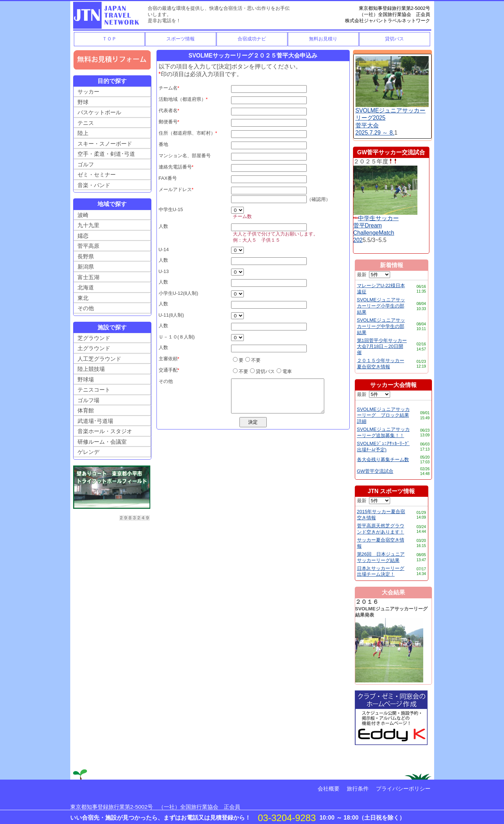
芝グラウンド (94, 338)
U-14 (164, 249)
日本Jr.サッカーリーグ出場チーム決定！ (381, 571)
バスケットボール (99, 112)
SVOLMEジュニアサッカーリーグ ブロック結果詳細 (383, 415)
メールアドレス (175, 189)
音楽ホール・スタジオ (105, 431)
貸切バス (394, 39)
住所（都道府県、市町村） (187, 133)
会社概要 (329, 789)
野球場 (86, 379)
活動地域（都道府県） (182, 99)
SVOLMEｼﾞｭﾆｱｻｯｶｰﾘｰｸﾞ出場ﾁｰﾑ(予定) (383, 447)
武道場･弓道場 (95, 421)
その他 (86, 308)
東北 (83, 298)
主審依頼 (168, 359)
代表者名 (168, 110)
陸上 (83, 133)
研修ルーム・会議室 (102, 442)
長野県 (86, 256)
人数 (163, 226)
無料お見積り (323, 39)
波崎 (83, 215)
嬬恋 (83, 236)
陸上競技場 (91, 369)
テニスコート (94, 390)
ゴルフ (86, 164)
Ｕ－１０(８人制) (177, 337)
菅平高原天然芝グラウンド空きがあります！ (381, 529)
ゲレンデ (88, 452)
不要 (253, 360)
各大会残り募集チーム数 (383, 459)
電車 (284, 371)
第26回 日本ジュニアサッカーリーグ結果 (381, 557)
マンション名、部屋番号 (185, 156)
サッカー (88, 92)
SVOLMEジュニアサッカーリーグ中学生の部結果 (381, 326)
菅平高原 (88, 246)
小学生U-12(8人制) (178, 293)
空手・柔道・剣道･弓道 (106, 154)
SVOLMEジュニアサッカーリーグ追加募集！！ (383, 432)
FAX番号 (168, 178)
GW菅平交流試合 (375, 471)
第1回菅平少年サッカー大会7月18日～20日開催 (382, 347)
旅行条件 (358, 789)
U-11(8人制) (171, 315)
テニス (86, 123)
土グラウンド (94, 348)
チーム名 (168, 88)
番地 (163, 144)
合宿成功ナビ (252, 39)
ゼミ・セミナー (97, 175)
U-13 (164, 271)
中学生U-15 (171, 209)
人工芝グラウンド (99, 359)
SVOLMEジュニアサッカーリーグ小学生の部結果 (381, 306)
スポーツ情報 (180, 39)
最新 (374, 275)
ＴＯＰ (109, 39)
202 (358, 240)
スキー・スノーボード (105, 144)
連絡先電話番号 (175, 167)
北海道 (86, 287)
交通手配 (168, 370)
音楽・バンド (94, 185)
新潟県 (86, 267)
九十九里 (88, 225)
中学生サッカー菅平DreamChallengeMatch (376, 226)
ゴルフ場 (88, 400)
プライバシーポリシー (403, 789)
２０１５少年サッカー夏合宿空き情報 (381, 364)
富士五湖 (88, 277)
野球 (83, 102)
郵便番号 (168, 122)
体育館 (86, 410)
